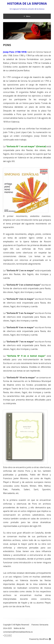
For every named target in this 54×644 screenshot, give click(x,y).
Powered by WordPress (40, 639)
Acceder (8, 635)
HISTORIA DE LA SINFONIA (27, 4)
